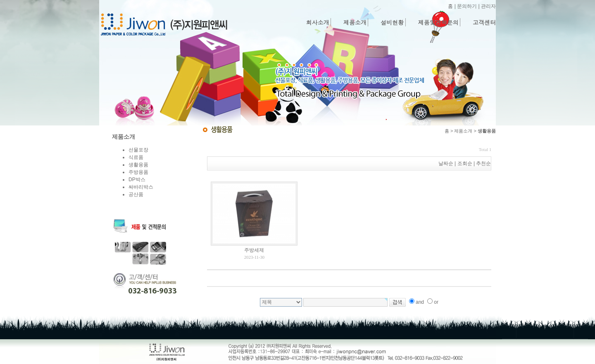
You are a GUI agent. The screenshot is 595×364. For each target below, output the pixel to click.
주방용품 (138, 172)
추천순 (483, 163)
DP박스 (137, 180)
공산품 (136, 194)
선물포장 (138, 150)
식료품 (136, 157)
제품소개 (355, 22)
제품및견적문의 (438, 22)
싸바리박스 (141, 187)
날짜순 (446, 163)
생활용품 (138, 165)
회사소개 (318, 22)
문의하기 (467, 6)
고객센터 (484, 22)
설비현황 (392, 22)
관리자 (488, 6)
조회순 (465, 163)
